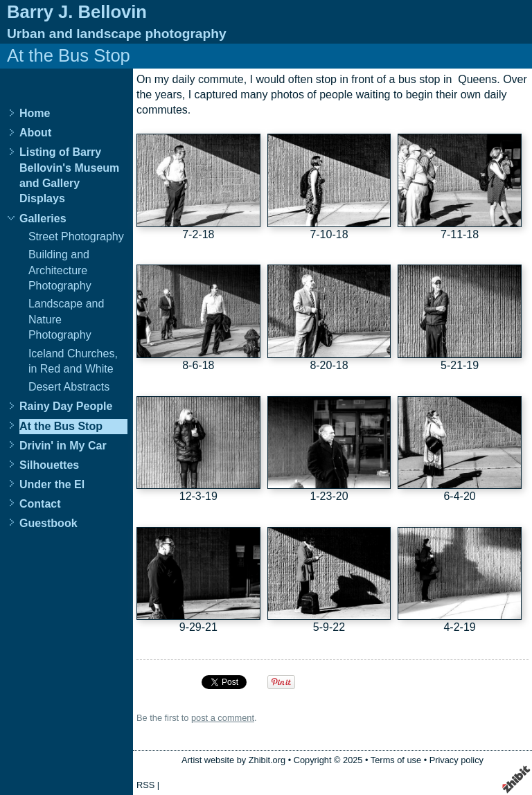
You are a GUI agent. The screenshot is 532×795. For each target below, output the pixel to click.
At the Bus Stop (61, 426)
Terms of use (396, 760)
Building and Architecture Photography (60, 270)
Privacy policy (456, 760)
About (35, 133)
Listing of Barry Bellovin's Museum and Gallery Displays (69, 175)
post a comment (223, 718)
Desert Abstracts (69, 387)
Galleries (43, 218)
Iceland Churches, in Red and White (73, 361)
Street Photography (76, 236)
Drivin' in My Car (63, 446)
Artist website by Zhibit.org (233, 760)
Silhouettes (49, 465)
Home (35, 113)
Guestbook (48, 523)
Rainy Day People (66, 406)
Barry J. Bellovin (77, 12)
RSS (145, 785)
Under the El (52, 484)
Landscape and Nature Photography (66, 319)
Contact (40, 504)
